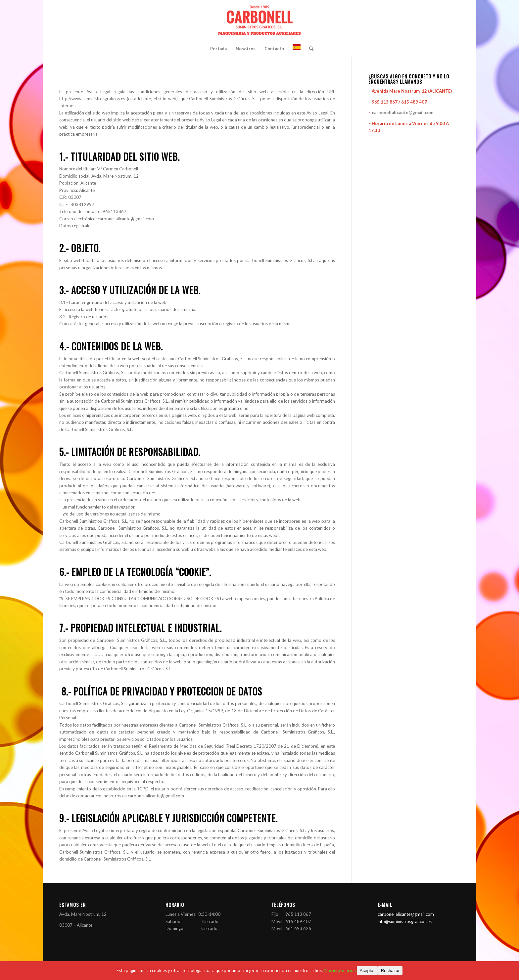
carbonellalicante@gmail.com (402, 112)
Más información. (340, 970)
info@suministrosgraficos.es (405, 921)
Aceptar (367, 971)
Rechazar (390, 971)
